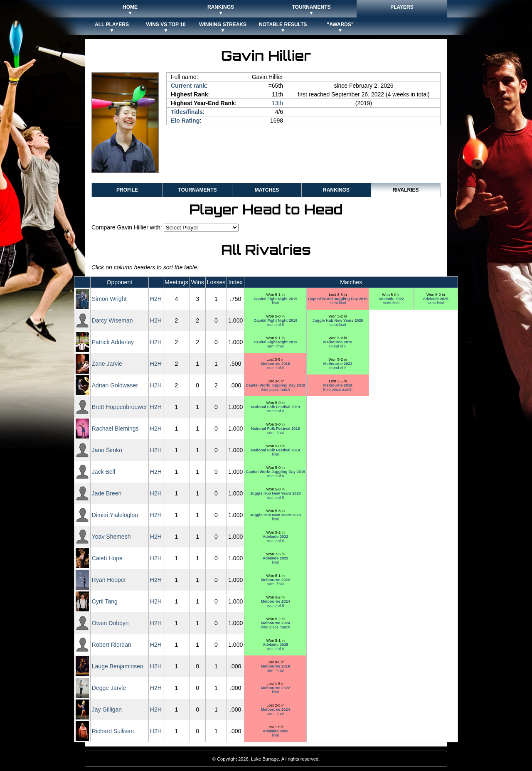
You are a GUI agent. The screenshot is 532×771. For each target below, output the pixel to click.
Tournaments (197, 190)
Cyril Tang (105, 601)
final (275, 301)
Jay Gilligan (107, 709)
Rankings (336, 190)
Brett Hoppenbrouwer (119, 407)
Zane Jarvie (107, 364)
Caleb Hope (107, 558)
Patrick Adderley (113, 342)
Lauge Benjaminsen (118, 666)
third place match (275, 387)
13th (277, 103)
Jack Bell (103, 472)
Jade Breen (107, 493)
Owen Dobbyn (110, 623)
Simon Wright (109, 299)
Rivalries (405, 190)
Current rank (188, 86)
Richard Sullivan (113, 731)
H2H (156, 299)
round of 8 (275, 323)
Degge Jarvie (109, 688)
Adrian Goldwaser (115, 385)
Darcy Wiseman (112, 320)
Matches (267, 190)
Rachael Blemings (115, 429)
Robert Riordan (112, 645)
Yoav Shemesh (111, 537)
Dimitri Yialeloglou (115, 515)
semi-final (338, 301)
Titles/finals (187, 112)
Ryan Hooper (109, 580)
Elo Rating (185, 121)
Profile (127, 190)
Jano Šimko (107, 450)
